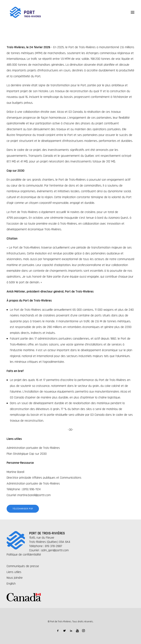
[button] (133, 12)
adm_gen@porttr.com (55, 550)
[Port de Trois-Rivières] (25, 12)
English (11, 584)
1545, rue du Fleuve (42, 538)
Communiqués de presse (23, 566)
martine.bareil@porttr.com (34, 495)
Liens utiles (14, 572)
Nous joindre (15, 578)
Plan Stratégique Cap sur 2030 (27, 454)
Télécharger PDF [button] (23, 509)
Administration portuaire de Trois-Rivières (33, 448)
